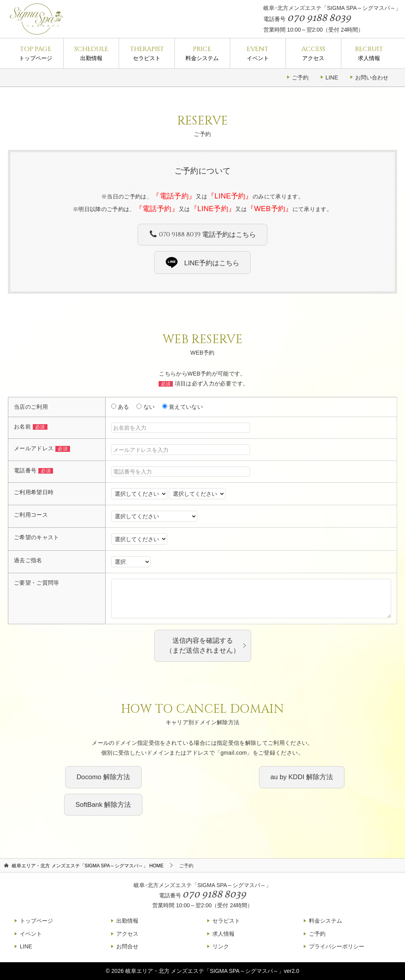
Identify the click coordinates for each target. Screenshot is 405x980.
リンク (221, 946)
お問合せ (127, 946)
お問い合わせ (372, 77)
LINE (332, 77)
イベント (258, 53)
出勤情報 (91, 53)
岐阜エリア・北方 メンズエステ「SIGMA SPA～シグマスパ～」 (205, 971)
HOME (88, 866)
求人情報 (369, 53)
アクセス (313, 53)
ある (120, 407)
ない (146, 407)
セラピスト (147, 53)
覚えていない (183, 407)
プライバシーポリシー (337, 946)
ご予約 (300, 77)
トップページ (35, 53)
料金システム (202, 53)
